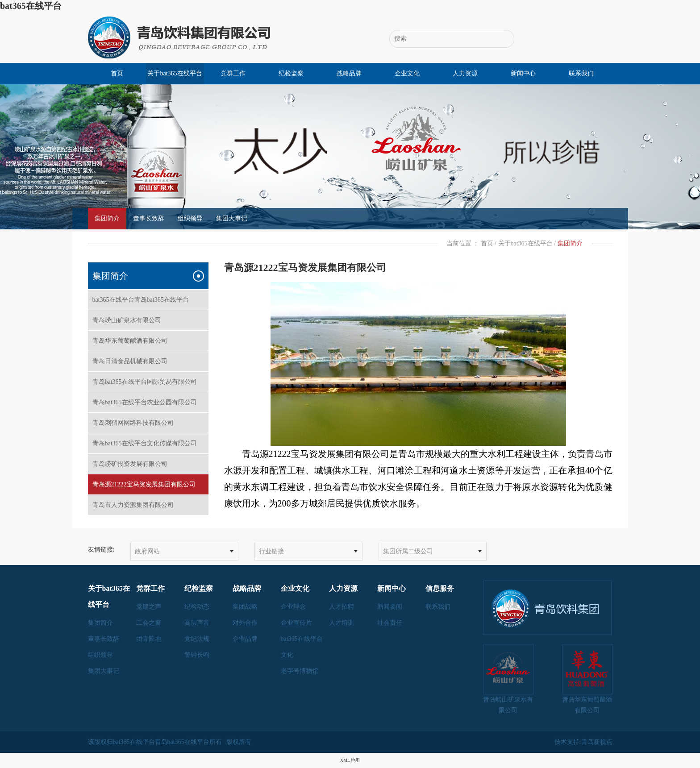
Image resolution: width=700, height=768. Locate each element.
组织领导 (190, 218)
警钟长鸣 (197, 655)
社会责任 (390, 623)
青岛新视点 (597, 742)
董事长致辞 (149, 218)
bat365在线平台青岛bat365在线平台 (148, 300)
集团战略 (245, 607)
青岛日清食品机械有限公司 (148, 361)
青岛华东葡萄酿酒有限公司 (148, 341)
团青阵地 (149, 639)
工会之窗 (149, 623)
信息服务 (440, 588)
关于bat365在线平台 (175, 73)
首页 (117, 73)
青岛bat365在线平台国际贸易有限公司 (148, 382)
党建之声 (149, 607)
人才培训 (342, 623)
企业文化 (407, 73)
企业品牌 (245, 639)
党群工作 (233, 73)
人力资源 (465, 73)
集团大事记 (232, 218)
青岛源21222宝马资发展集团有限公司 (148, 484)
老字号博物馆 (300, 671)
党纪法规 (197, 639)
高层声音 (197, 623)
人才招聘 (342, 607)
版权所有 (239, 742)
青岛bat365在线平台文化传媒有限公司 (148, 443)
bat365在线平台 (31, 6)
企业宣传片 (296, 623)
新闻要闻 (390, 607)
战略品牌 (349, 73)
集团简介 (107, 218)
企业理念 (293, 607)
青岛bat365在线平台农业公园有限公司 (148, 402)
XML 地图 (350, 760)
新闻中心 (523, 73)
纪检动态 (197, 607)
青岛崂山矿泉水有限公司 (148, 320)
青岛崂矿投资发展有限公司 (148, 464)
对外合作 (245, 623)
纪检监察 (291, 73)
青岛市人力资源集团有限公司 (148, 505)
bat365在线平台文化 (302, 647)
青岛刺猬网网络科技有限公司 (148, 423)
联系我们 (581, 73)
